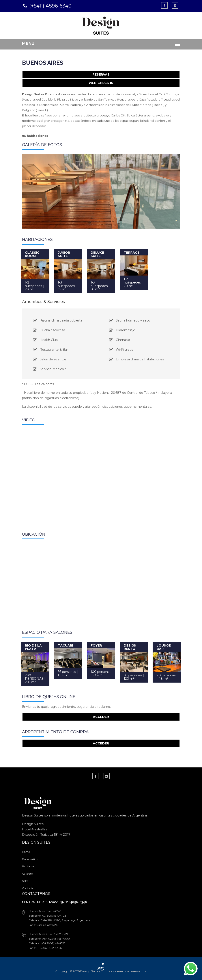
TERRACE (132, 253)
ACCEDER (101, 717)
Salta (25, 881)
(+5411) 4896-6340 (50, 6)
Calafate (27, 874)
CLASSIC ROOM (32, 254)
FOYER (96, 645)
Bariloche (28, 867)
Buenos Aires (30, 859)
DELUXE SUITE (97, 254)
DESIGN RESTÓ (130, 647)
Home (25, 852)
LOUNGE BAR (164, 647)
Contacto (28, 888)
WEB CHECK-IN (101, 83)
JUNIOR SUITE (64, 254)
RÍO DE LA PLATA (33, 647)
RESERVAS (101, 74)
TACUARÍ (65, 645)
